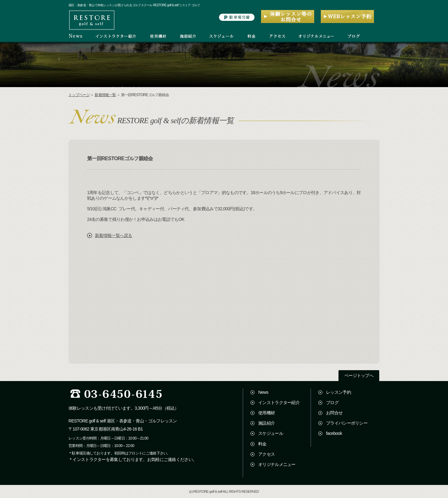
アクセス (266, 454)
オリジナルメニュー (277, 464)
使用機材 (266, 413)
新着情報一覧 (105, 95)
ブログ (332, 403)
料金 (262, 444)
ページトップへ (359, 376)
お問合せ (334, 413)
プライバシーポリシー (347, 423)
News (263, 392)
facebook (334, 433)
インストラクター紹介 (279, 403)
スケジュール (271, 433)
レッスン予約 (338, 392)
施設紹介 (266, 423)
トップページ (79, 95)
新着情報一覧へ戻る (114, 235)
